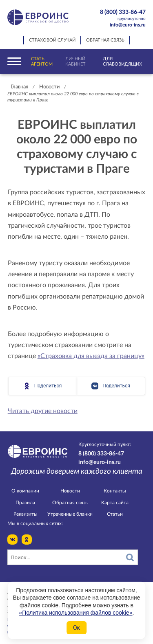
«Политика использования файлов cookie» (76, 613)
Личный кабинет (75, 62)
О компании (25, 491)
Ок (76, 628)
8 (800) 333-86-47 (119, 15)
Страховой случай (52, 40)
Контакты (115, 491)
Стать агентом (42, 62)
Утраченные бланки (70, 514)
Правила (25, 503)
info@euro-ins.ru (128, 25)
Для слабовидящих (122, 62)
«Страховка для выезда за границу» (91, 356)
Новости (49, 87)
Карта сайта (115, 503)
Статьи (115, 514)
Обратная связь (105, 40)
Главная (19, 87)
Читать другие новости (43, 411)
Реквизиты (25, 514)
